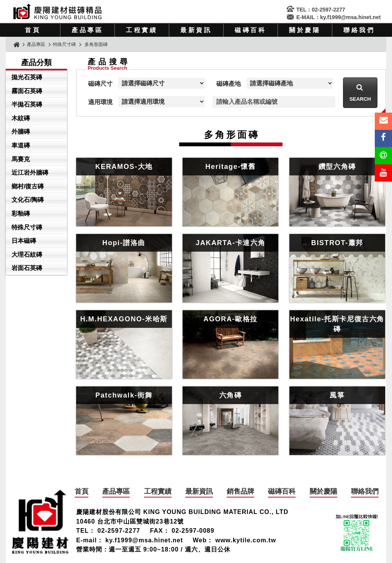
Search (360, 99)
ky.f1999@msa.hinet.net (350, 17)
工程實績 (142, 30)
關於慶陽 (305, 30)
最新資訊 (196, 30)
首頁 (33, 30)
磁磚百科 (251, 30)
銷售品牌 (240, 491)
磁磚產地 (229, 84)
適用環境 (100, 102)
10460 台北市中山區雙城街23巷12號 (130, 521)
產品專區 (87, 30)
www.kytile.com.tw (246, 540)
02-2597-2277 (328, 10)
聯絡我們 (359, 30)
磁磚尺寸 (100, 84)
